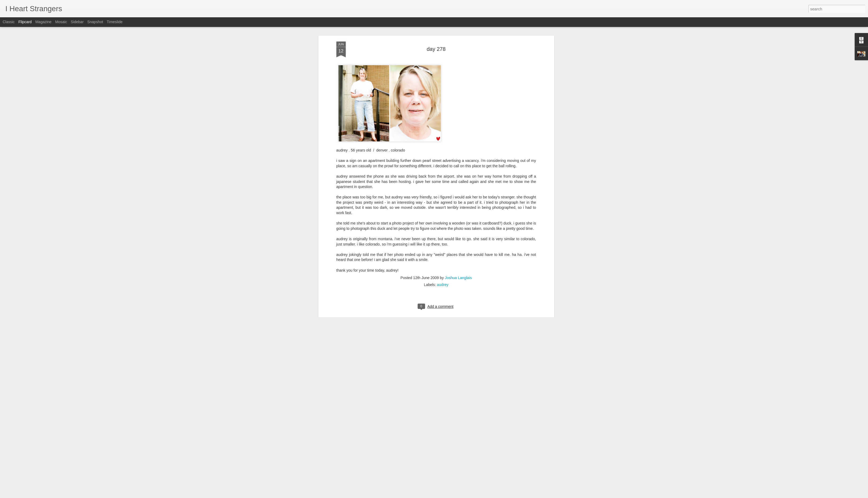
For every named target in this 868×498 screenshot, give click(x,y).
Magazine (44, 22)
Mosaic (61, 22)
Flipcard (25, 22)
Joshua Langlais (458, 35)
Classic (9, 22)
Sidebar (77, 22)
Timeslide (115, 22)
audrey (443, 42)
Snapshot (95, 22)
